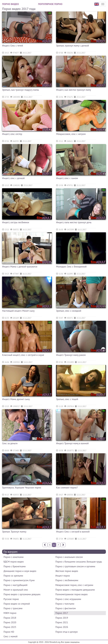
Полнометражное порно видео (71, 594)
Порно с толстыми (65, 604)
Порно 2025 (10, 627)
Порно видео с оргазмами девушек (22, 594)
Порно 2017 (62, 613)
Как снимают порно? (67, 488)
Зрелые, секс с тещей (67, 399)
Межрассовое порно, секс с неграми (74, 585)
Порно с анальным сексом (69, 557)
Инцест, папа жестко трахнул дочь (74, 222)
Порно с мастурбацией (15, 585)
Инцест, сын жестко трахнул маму (74, 90)
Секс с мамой (11, 636)
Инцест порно (63, 576)
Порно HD (9, 632)
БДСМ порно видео (14, 562)
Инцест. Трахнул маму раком (71, 355)
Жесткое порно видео (67, 571)
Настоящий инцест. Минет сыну (18, 311)
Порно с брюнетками (15, 566)
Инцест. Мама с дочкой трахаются (20, 267)
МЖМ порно (10, 613)
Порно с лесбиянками (67, 580)
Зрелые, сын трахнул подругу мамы (21, 90)
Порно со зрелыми (13, 576)
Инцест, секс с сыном (67, 178)
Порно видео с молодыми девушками (75, 590)
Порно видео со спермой (17, 604)
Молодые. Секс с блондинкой (71, 267)
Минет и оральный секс (16, 590)
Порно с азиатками (14, 557)
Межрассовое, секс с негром (71, 134)
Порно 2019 (62, 618)
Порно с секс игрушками (68, 599)
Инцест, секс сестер (12, 134)
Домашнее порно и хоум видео (20, 571)
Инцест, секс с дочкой (13, 178)
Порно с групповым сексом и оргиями (75, 566)
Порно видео (10, 4)
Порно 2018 (10, 618)
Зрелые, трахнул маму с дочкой (72, 46)
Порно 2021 (62, 622)
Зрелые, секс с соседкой (69, 311)
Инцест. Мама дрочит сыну (16, 399)
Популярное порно (50, 4)
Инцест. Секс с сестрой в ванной (73, 532)
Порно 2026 (62, 627)
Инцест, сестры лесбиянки (16, 222)
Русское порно (11, 599)
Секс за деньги (10, 443)
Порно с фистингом (66, 608)
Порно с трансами (13, 608)
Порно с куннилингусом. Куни (19, 580)
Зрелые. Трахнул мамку (14, 532)
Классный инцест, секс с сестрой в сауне (23, 355)
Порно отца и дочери (67, 632)
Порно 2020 (10, 622)
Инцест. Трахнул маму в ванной (72, 443)
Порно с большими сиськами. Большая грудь (79, 562)
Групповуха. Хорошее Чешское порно (22, 488)
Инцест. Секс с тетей (12, 46)
